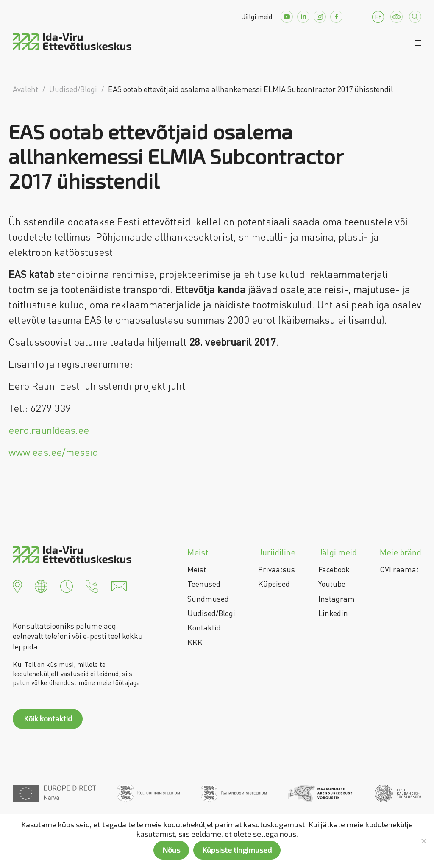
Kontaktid (204, 627)
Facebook (334, 569)
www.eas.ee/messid (53, 452)
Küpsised (274, 584)
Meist (197, 569)
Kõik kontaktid (48, 718)
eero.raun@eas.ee (49, 430)
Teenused (204, 584)
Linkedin (333, 613)
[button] (17, 585)
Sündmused (208, 599)
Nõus (171, 850)
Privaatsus (277, 569)
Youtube (332, 584)
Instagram (337, 599)
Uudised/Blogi (211, 613)
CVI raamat (399, 569)
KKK (195, 642)
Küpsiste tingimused (237, 850)
